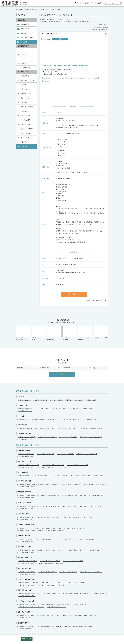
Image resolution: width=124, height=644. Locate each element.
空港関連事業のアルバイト (26, 409)
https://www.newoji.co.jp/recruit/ (67, 264)
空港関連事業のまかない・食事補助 (28, 583)
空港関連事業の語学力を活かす (27, 550)
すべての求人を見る (83, 3)
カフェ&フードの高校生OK (61, 476)
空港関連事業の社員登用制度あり (28, 594)
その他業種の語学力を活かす (26, 552)
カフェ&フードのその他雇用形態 (68, 437)
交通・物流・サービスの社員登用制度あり (95, 594)
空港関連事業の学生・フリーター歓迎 (29, 465)
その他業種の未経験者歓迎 (26, 456)
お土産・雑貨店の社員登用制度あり (49, 594)
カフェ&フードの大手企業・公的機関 (74, 528)
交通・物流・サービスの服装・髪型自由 (91, 572)
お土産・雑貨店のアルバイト (44, 409)
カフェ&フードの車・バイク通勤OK (73, 561)
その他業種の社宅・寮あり (26, 618)
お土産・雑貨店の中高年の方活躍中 (49, 485)
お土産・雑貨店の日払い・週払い (47, 506)
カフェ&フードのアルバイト (62, 409)
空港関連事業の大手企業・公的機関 (28, 528)
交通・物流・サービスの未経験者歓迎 (87, 454)
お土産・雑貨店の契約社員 (42, 428)
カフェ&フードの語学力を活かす (68, 550)
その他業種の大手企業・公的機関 (55, 530)
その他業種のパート (91, 420)
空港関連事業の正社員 (25, 400)
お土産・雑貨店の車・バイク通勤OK (50, 561)
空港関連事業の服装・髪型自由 (27, 572)
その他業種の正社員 (91, 400)
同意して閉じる (27, 639)
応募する (74, 294)
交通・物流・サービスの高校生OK (80, 476)
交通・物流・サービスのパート (74, 420)
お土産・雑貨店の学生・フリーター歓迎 (53, 465)
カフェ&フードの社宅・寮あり (65, 616)
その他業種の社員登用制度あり (27, 596)
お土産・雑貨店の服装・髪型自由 (47, 572)
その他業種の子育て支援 (25, 520)
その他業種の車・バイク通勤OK (54, 563)
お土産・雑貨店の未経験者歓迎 (46, 454)
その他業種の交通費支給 (25, 629)
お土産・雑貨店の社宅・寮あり (46, 616)
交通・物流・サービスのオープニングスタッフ (31, 607)
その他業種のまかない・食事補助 (55, 585)
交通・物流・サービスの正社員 (74, 400)
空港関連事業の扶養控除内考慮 (27, 495)
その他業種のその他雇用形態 (26, 439)
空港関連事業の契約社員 (25, 428)
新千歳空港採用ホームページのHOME (27, 9)
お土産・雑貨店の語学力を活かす (47, 550)
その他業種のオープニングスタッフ (57, 607)
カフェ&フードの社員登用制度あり (71, 594)
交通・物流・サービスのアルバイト (83, 409)
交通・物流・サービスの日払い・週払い (91, 506)
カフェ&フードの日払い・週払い (68, 506)
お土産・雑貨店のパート (40, 420)
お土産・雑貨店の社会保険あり (46, 539)
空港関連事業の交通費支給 (26, 627)
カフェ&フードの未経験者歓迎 (65, 454)
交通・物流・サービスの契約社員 (78, 428)
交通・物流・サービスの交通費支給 (83, 627)
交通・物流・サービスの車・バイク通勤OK (30, 563)
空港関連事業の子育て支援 (26, 517)
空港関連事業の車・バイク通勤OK (28, 561)
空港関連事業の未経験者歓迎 (26, 454)
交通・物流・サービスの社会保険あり (87, 539)
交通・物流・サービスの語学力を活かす (91, 550)
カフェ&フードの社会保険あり (65, 539)
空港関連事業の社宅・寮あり (26, 616)
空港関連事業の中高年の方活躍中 (28, 485)
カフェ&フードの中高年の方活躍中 (71, 485)
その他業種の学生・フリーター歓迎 (57, 467)
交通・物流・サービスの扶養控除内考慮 (91, 495)
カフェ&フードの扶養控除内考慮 (68, 495)
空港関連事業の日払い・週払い (27, 506)
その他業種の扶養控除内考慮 (26, 498)
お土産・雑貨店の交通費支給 (44, 627)
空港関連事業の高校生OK (25, 476)
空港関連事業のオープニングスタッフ (29, 605)
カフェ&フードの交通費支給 (62, 627)
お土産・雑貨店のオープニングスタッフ (53, 605)
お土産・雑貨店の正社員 (40, 400)
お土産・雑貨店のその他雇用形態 (47, 437)
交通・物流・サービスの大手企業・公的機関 (31, 530)
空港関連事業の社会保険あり (26, 539)
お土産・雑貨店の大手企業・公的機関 (51, 528)
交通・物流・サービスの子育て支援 (83, 517)
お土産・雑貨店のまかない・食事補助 (51, 583)
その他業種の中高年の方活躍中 (27, 487)
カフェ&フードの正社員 (56, 400)
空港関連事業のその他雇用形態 (27, 437)
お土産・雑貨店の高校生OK (43, 476)
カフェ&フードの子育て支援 (62, 517)
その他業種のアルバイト (25, 411)
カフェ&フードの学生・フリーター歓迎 (77, 465)
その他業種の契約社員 (96, 428)
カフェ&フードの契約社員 (59, 428)
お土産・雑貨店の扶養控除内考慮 (47, 495)
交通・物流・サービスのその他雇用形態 (91, 437)
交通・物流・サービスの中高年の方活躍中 (95, 485)
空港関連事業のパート (25, 420)
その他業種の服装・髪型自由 (26, 574)
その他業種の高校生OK (99, 476)
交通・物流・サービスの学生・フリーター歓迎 (31, 467)
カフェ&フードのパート (56, 420)
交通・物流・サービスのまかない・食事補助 (31, 585)
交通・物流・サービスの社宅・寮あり (87, 616)
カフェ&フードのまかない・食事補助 (74, 583)
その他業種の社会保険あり (26, 541)
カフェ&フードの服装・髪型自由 (68, 572)
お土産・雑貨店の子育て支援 (44, 517)
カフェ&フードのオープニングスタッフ (77, 605)
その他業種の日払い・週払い (26, 509)
